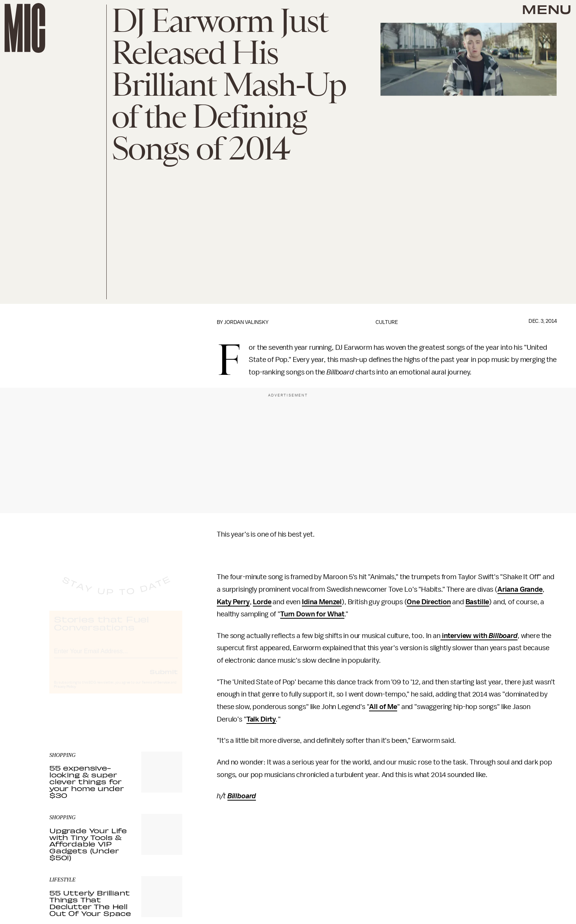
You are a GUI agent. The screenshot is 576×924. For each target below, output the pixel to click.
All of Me (383, 707)
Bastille (477, 602)
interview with (465, 636)
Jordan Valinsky (246, 322)
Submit (164, 679)
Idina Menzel (322, 602)
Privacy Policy (65, 694)
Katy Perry (233, 602)
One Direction (429, 602)
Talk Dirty (261, 719)
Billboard (503, 636)
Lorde (262, 602)
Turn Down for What (312, 614)
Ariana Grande (520, 589)
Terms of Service (156, 690)
